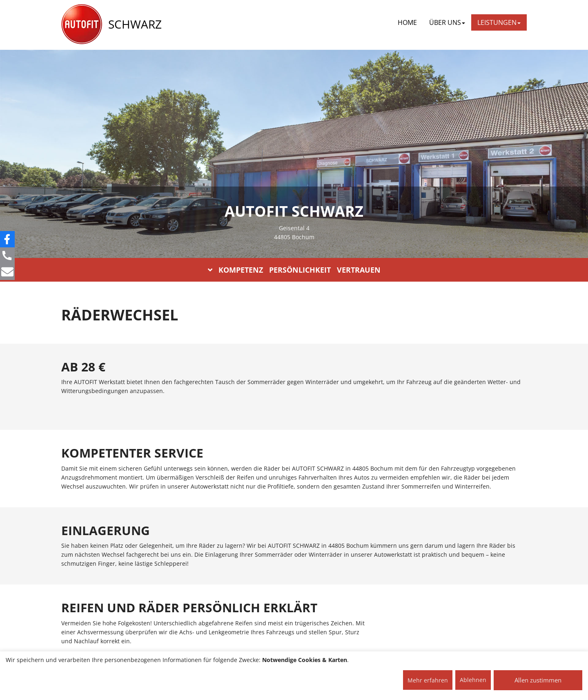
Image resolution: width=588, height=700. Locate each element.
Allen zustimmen (538, 680)
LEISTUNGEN (499, 22)
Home (407, 22)
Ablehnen (473, 680)
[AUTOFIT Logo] (82, 24)
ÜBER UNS (447, 22)
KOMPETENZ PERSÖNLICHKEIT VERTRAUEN (294, 270)
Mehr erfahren (428, 680)
